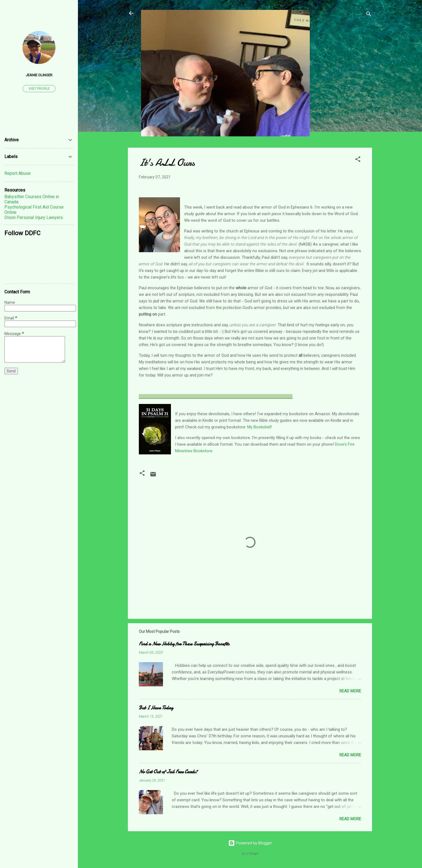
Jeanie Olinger (39, 75)
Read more (350, 691)
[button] (358, 160)
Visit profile (39, 89)
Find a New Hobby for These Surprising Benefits (184, 644)
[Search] (369, 15)
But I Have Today (156, 708)
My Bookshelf (260, 427)
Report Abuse (18, 173)
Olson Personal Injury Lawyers (34, 217)
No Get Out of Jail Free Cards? (168, 772)
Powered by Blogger (250, 843)
